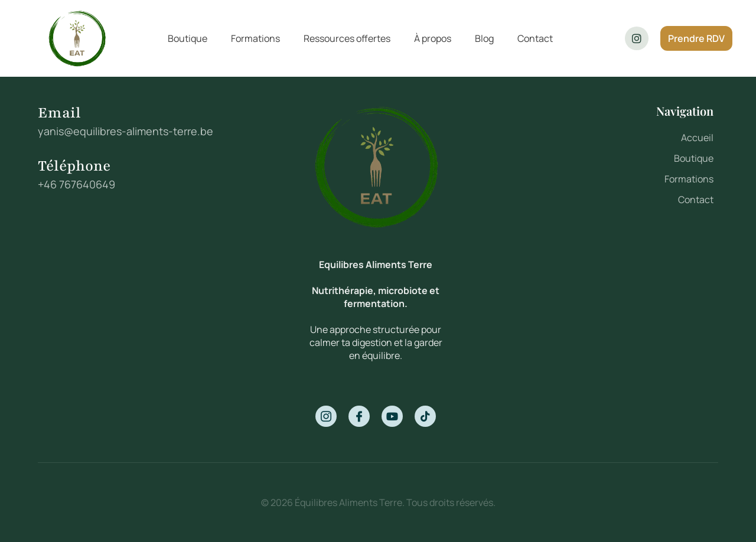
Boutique (188, 38)
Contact (535, 38)
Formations (255, 38)
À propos (433, 38)
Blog (484, 38)
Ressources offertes (347, 38)
